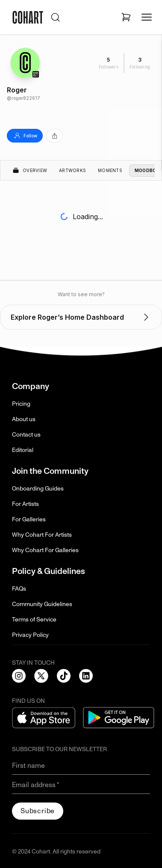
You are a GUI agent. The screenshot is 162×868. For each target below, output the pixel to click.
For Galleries (29, 519)
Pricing (21, 404)
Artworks (72, 170)
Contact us (26, 435)
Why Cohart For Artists (42, 535)
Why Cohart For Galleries (45, 550)
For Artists (25, 504)
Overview (30, 170)
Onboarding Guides (38, 489)
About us (24, 419)
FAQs (19, 589)
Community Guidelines (42, 604)
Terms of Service (34, 620)
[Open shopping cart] (126, 17)
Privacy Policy (30, 635)
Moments (110, 170)
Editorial (23, 450)
